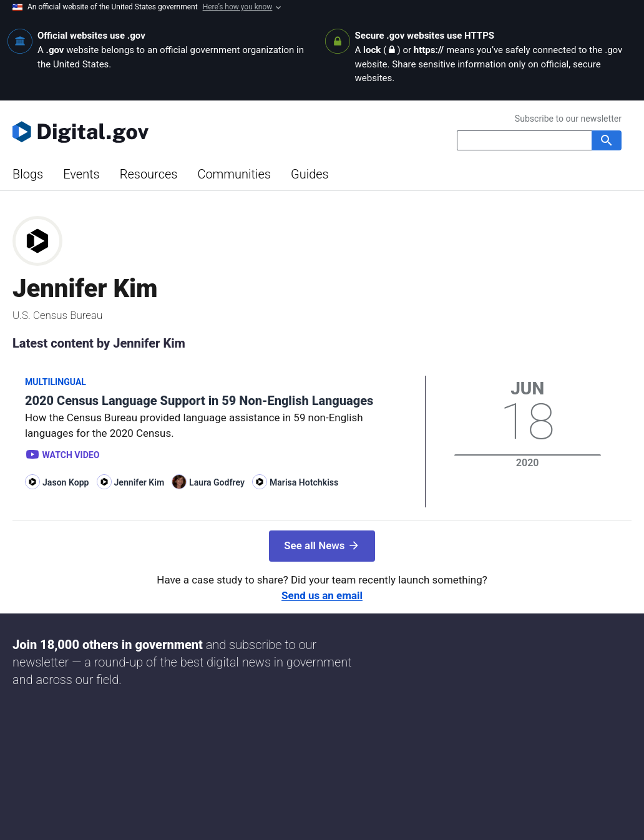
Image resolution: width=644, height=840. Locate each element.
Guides (310, 174)
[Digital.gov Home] (167, 132)
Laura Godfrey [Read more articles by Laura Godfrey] (217, 482)
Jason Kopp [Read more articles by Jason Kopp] (66, 482)
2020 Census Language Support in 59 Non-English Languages (199, 401)
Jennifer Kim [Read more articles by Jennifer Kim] (139, 482)
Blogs (28, 174)
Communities (234, 174)
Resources (149, 174)
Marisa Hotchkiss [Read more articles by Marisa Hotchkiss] (304, 482)
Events (81, 174)
